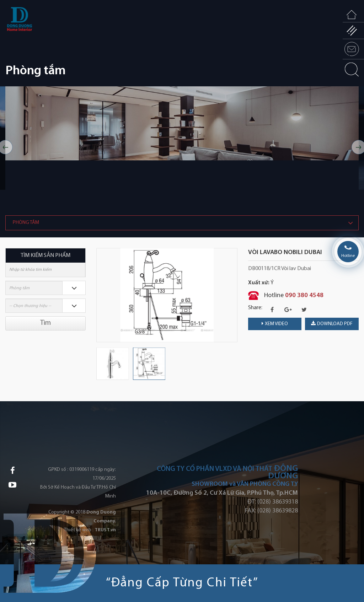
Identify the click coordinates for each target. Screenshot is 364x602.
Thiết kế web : (79, 530)
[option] (182, 147)
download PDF (332, 324)
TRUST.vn (105, 530)
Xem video (275, 324)
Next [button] (234, 295)
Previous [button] (100, 295)
